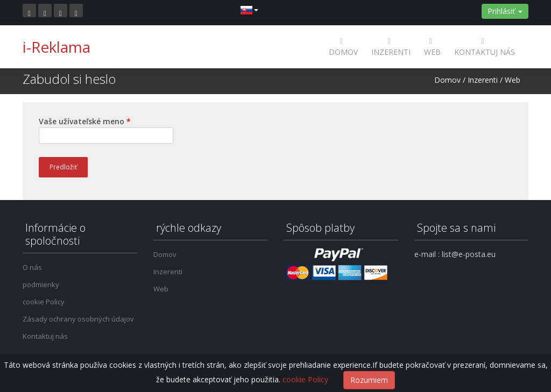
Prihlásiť (505, 11)
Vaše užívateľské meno (85, 121)
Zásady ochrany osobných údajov (78, 319)
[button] (249, 9)
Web (432, 47)
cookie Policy (44, 302)
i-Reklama (56, 47)
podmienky (41, 284)
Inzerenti (391, 47)
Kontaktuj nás (485, 47)
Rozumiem (369, 380)
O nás (32, 267)
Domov (343, 47)
